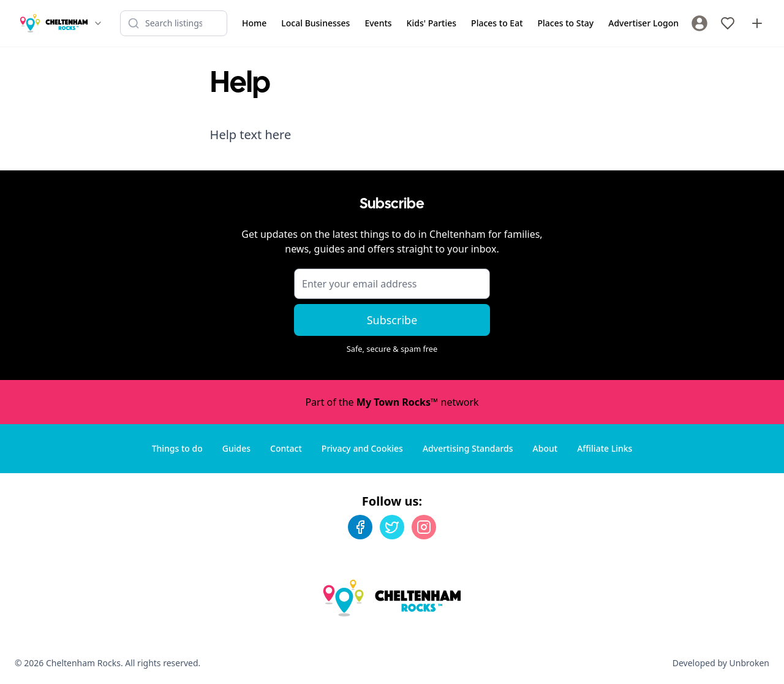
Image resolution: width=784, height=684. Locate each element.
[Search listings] (174, 23)
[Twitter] (392, 527)
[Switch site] (98, 23)
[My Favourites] (728, 23)
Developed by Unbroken (721, 663)
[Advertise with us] (757, 23)
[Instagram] (424, 527)
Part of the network (392, 402)
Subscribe (392, 320)
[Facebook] (360, 527)
